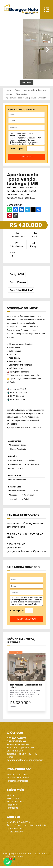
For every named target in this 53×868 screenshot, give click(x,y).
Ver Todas (26, 82)
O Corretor (13, 801)
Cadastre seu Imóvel (18, 780)
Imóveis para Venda (18, 777)
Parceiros (12, 810)
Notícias (12, 807)
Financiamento (15, 804)
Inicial (11, 798)
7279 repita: (17, 613)
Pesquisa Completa (17, 783)
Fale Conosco (15, 834)
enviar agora (27, 159)
